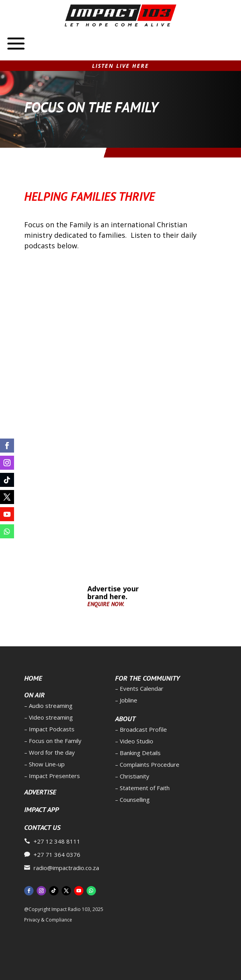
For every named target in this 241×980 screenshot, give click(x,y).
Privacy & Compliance (48, 920)
